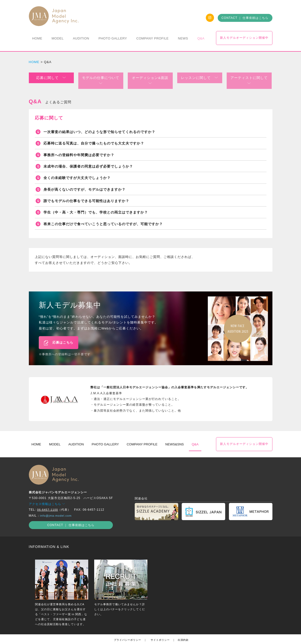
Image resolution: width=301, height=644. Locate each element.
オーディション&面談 (150, 77)
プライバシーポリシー (128, 633)
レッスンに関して (200, 77)
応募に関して (51, 77)
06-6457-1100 (48, 502)
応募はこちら (59, 336)
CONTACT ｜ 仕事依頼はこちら (245, 18)
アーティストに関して (249, 77)
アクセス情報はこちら (47, 497)
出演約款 (183, 633)
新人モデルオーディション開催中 (244, 38)
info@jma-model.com (56, 508)
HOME (34, 62)
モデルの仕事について (101, 77)
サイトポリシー (160, 633)
